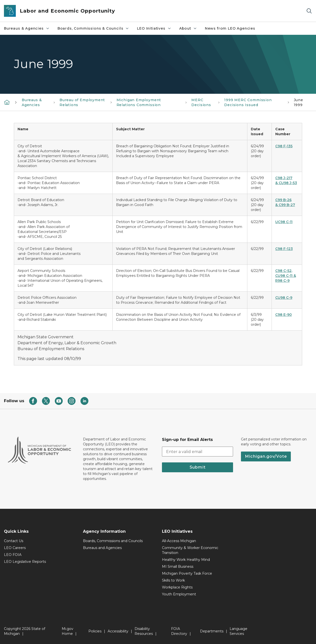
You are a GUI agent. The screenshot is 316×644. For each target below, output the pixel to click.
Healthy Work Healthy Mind (186, 560)
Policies (95, 631)
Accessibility (118, 631)
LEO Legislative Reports (25, 562)
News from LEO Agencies (230, 28)
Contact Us (14, 541)
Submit (198, 467)
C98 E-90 (284, 315)
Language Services (238, 631)
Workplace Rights (177, 587)
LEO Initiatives (154, 28)
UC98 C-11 (284, 222)
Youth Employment (179, 594)
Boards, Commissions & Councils (93, 28)
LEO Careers (15, 548)
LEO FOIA (13, 555)
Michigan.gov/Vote (266, 456)
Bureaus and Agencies (102, 548)
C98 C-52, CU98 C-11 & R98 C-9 (286, 276)
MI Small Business (178, 567)
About (188, 28)
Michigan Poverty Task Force (187, 573)
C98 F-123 (284, 249)
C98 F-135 (284, 146)
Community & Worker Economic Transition (190, 550)
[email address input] (197, 452)
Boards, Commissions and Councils (113, 541)
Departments (212, 631)
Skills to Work (173, 580)
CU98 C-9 (284, 298)
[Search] (309, 11)
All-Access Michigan (179, 541)
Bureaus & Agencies (27, 28)
